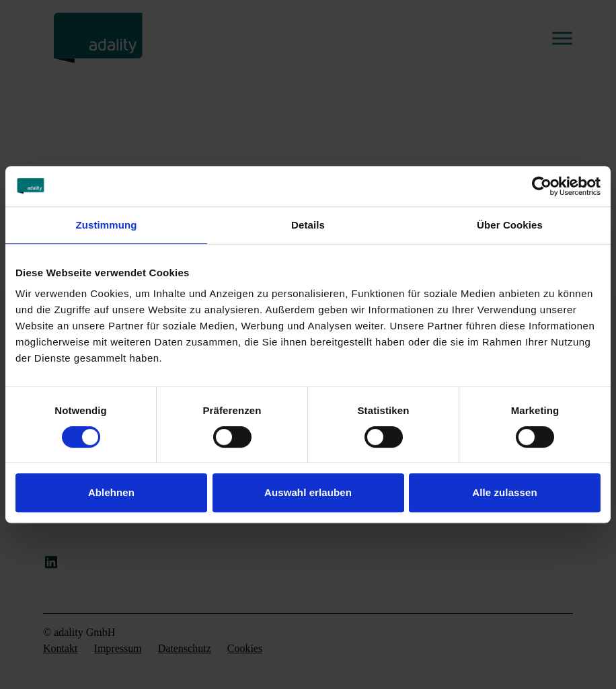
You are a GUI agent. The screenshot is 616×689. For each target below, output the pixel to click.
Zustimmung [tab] (107, 225)
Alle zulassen (504, 492)
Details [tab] (308, 225)
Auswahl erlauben (308, 492)
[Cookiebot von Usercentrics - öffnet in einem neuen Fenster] (542, 186)
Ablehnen (111, 492)
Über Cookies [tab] (510, 225)
